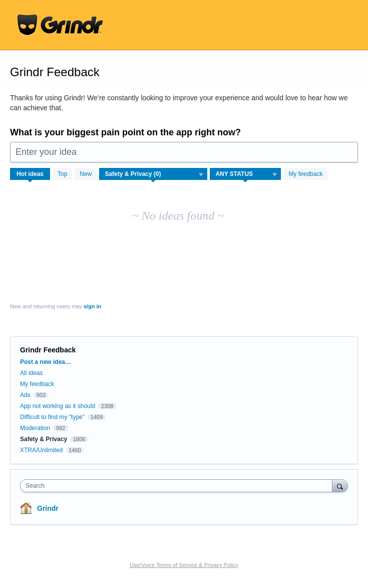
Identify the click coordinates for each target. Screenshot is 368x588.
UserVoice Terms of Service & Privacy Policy (184, 565)
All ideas (31, 373)
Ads (25, 395)
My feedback (305, 174)
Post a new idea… (46, 362)
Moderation (36, 428)
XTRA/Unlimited (41, 450)
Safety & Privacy (44, 439)
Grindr (48, 508)
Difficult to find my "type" (52, 417)
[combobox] (178, 486)
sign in (92, 306)
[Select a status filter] (246, 174)
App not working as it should (58, 406)
